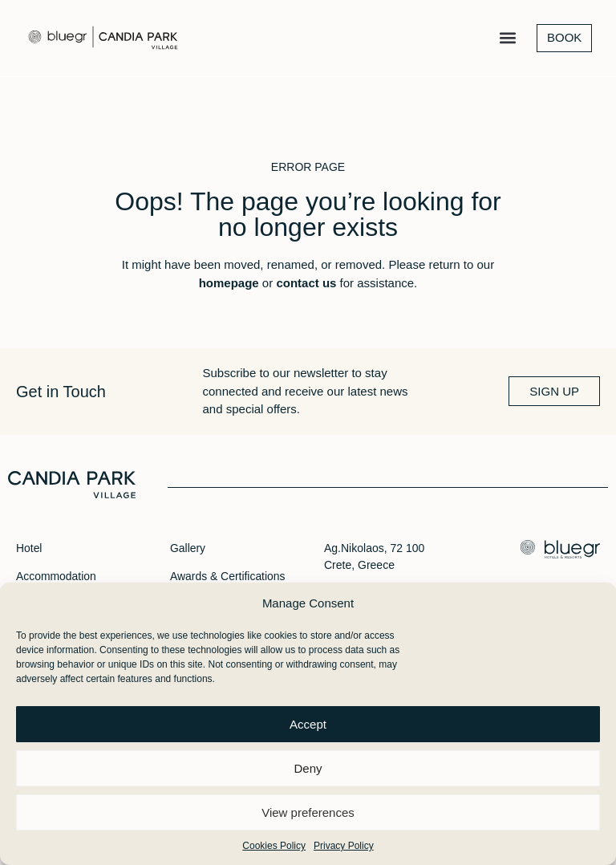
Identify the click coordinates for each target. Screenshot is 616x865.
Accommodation (56, 576)
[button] (507, 39)
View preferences (308, 812)
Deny (308, 768)
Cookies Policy (274, 846)
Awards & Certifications (228, 576)
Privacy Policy (344, 846)
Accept (308, 724)
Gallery (188, 548)
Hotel (29, 548)
